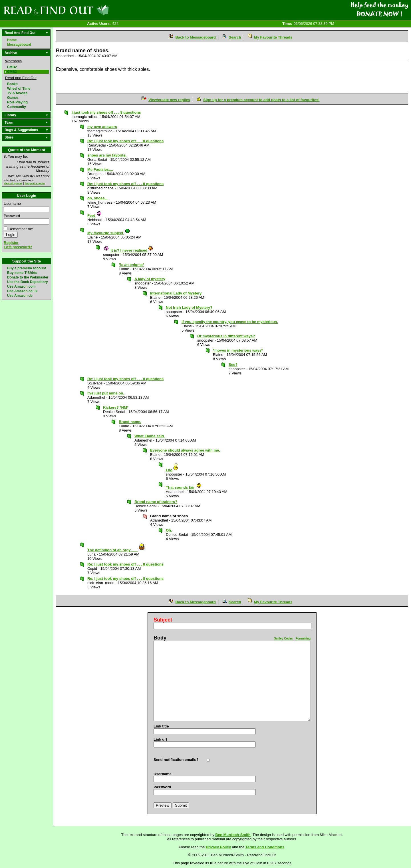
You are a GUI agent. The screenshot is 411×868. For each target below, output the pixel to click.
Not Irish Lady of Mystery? (189, 307)
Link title (161, 726)
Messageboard (19, 45)
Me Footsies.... (100, 170)
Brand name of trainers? (156, 502)
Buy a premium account (27, 268)
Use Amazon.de (20, 296)
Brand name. (130, 422)
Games (13, 98)
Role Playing (17, 102)
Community (17, 107)
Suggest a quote (35, 183)
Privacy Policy (218, 847)
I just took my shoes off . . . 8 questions (106, 112)
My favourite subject (109, 233)
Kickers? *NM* (116, 407)
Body (160, 638)
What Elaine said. (150, 436)
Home (12, 40)
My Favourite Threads (273, 37)
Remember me (21, 229)
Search (235, 37)
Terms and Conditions (265, 847)
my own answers (102, 127)
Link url (160, 739)
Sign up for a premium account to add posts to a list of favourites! (261, 100)
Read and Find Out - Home (86, 10)
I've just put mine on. (106, 393)
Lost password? (18, 247)
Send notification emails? (176, 760)
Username (12, 204)
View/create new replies (169, 100)
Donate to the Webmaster (28, 277)
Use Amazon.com (21, 286)
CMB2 (12, 67)
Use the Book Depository (28, 282)
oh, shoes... (98, 198)
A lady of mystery (150, 279)
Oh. (169, 530)
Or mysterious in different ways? (226, 336)
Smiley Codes (283, 639)
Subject (163, 620)
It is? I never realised (128, 250)
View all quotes (13, 183)
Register (11, 243)
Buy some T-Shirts (22, 273)
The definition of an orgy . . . (116, 550)
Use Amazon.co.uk (22, 291)
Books (12, 84)
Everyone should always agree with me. (185, 450)
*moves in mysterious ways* (238, 350)
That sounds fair (184, 487)
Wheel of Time (19, 89)
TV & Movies (17, 93)
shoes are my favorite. (107, 155)
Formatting (303, 639)
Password (12, 216)
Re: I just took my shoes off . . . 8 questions (125, 141)
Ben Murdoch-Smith (233, 835)
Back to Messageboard (196, 37)
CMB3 (12, 72)
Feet (95, 216)
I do (172, 470)
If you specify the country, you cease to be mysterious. (230, 322)
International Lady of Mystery (176, 293)
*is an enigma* (131, 265)
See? (233, 365)
